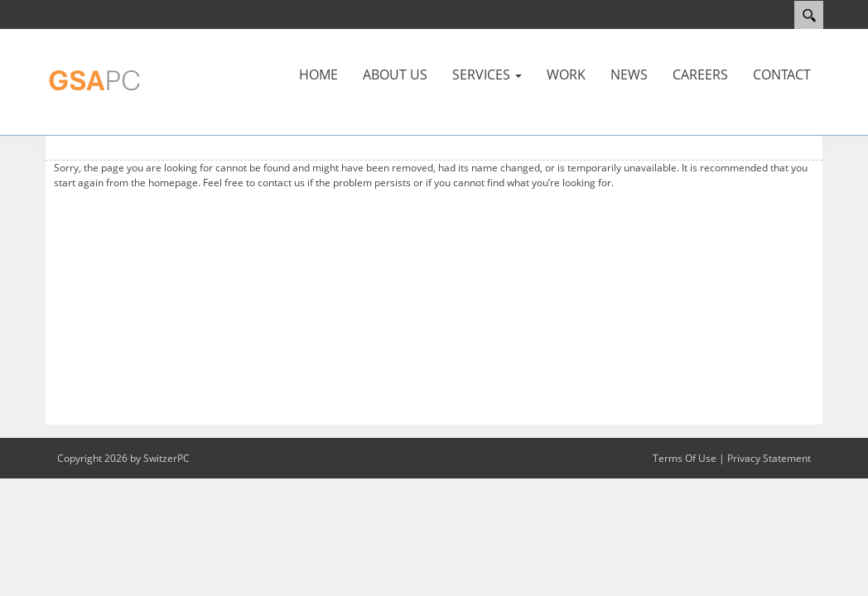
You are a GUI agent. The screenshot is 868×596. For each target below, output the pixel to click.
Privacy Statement (769, 458)
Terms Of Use (685, 458)
